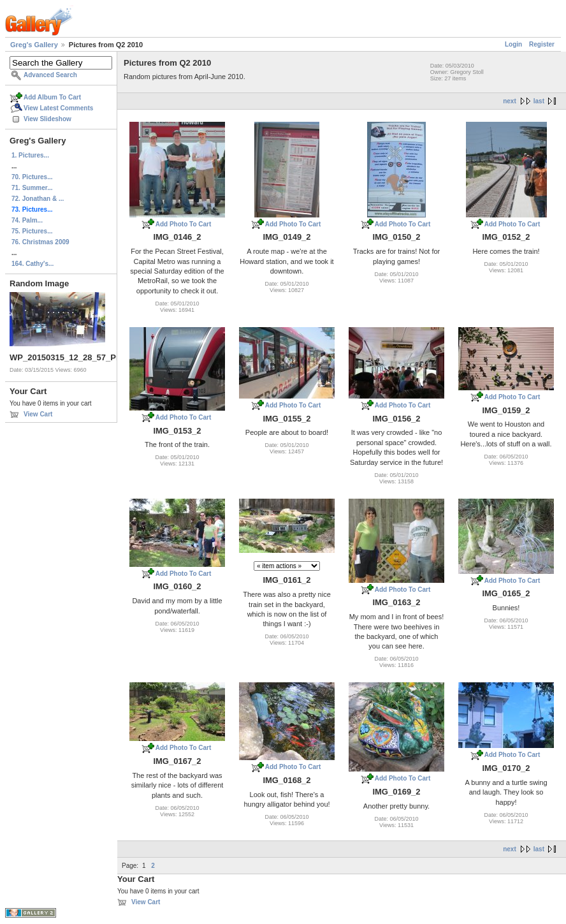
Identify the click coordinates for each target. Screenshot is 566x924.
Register (542, 44)
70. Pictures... (32, 177)
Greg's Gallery (34, 45)
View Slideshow (47, 119)
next (510, 101)
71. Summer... (32, 188)
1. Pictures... (30, 155)
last (539, 101)
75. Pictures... (32, 231)
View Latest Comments (58, 108)
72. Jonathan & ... (38, 199)
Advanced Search (50, 75)
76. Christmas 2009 (40, 242)
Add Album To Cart (52, 97)
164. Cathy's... (33, 264)
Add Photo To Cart (184, 224)
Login (513, 44)
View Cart (38, 414)
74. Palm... (27, 220)
